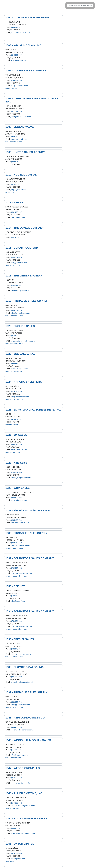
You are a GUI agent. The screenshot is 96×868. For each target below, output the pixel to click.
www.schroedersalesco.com (16, 576)
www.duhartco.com (13, 265)
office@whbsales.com (19, 755)
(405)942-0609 (17, 677)
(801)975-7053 (17, 237)
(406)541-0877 (17, 27)
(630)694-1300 (17, 80)
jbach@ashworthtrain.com (21, 117)
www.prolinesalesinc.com (15, 344)
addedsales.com (12, 88)
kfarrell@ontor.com (18, 859)
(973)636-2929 (17, 184)
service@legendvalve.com (20, 139)
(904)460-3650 (17, 727)
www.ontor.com (11, 861)
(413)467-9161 (17, 419)
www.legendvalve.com (14, 142)
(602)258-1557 (17, 212)
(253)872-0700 (17, 472)
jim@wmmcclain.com (19, 60)
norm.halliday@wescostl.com (22, 783)
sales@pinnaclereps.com (20, 313)
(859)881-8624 (17, 364)
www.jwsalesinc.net (13, 452)
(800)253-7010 (17, 311)
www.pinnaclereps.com (14, 316)
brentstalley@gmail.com (20, 523)
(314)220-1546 (17, 778)
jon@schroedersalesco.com (21, 573)
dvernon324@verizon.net (20, 291)
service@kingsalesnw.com (21, 478)
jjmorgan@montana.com (20, 33)
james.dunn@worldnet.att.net (22, 682)
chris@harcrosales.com (20, 397)
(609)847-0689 (17, 285)
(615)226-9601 (17, 55)
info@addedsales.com (19, 86)
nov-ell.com (10, 192)
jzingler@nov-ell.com (19, 190)
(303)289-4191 (17, 828)
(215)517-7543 (17, 336)
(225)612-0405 (17, 498)
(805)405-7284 (17, 520)
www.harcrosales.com (14, 399)
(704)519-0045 (17, 649)
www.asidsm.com (12, 808)
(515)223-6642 (17, 803)
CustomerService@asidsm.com (23, 806)
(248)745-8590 (17, 445)
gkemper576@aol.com (19, 369)
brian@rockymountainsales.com (23, 833)
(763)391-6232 (17, 568)
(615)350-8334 (17, 750)
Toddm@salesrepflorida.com (22, 730)
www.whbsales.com (13, 758)
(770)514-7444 (17, 162)
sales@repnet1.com (18, 217)
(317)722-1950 (17, 111)
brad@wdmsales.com (19, 500)
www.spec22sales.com (14, 657)
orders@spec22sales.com (21, 654)
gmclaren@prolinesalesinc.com (23, 341)
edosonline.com (12, 425)
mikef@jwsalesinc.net (19, 450)
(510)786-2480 (17, 391)
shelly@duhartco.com (19, 263)
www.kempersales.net (14, 372)
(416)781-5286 (17, 853)
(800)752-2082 (17, 137)
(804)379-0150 (17, 257)
